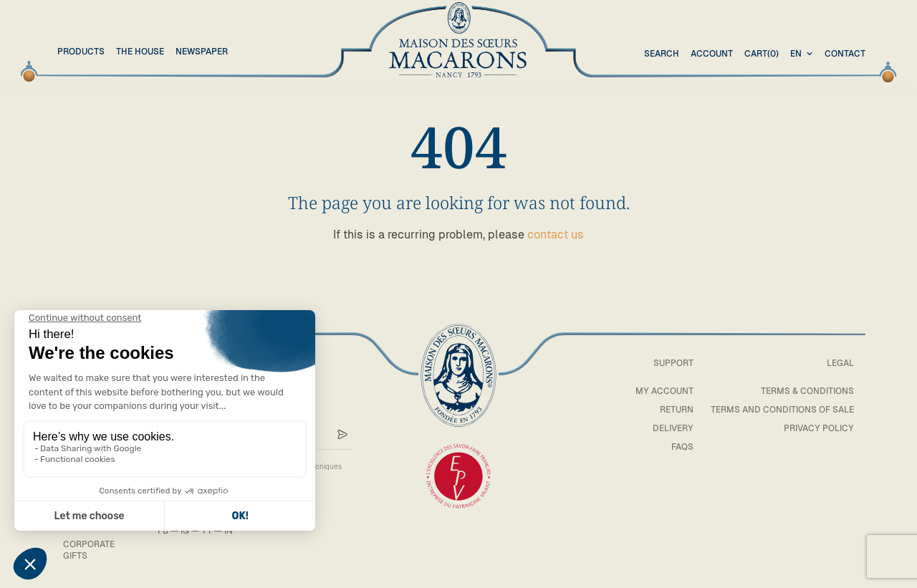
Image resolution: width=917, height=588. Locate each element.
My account (664, 391)
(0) (762, 54)
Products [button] (81, 52)
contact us (556, 235)
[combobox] (803, 54)
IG (185, 531)
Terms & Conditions (807, 391)
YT (207, 531)
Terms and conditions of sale (782, 410)
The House (140, 52)
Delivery (673, 428)
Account (712, 54)
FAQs (682, 447)
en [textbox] (796, 54)
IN (229, 531)
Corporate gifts (89, 550)
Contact (845, 54)
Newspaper (202, 52)
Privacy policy (819, 428)
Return (677, 410)
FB (163, 531)
